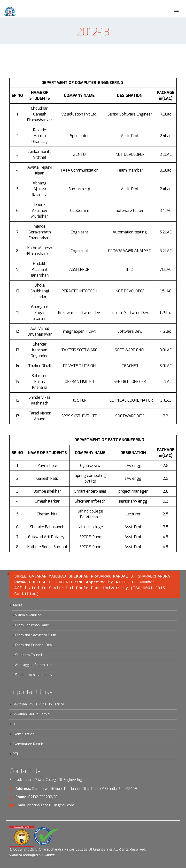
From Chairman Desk (32, 625)
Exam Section (23, 734)
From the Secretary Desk (35, 635)
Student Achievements (33, 675)
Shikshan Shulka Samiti (31, 714)
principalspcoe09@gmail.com (51, 805)
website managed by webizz (32, 855)
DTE (16, 724)
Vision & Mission (28, 615)
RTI (15, 754)
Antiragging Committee (34, 665)
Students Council (29, 655)
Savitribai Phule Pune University (38, 704)
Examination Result (28, 744)
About (18, 605)
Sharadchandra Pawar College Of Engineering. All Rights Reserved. (93, 849)
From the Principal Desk (34, 645)
